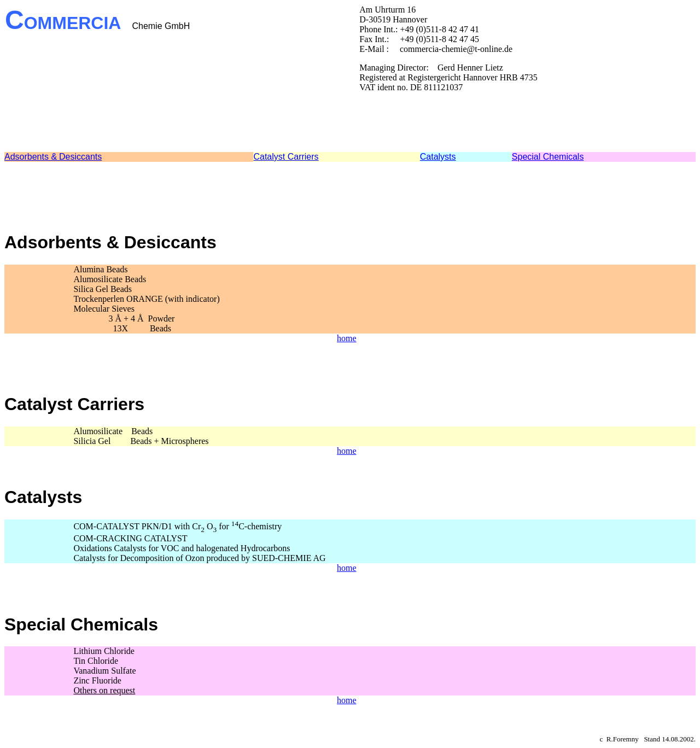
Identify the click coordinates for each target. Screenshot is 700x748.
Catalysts (438, 157)
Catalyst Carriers (286, 157)
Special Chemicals (548, 157)
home (347, 338)
